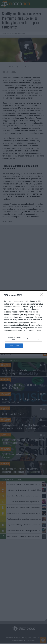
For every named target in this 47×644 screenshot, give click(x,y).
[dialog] (23, 322)
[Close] (42, 295)
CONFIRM (14, 345)
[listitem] (23, 338)
